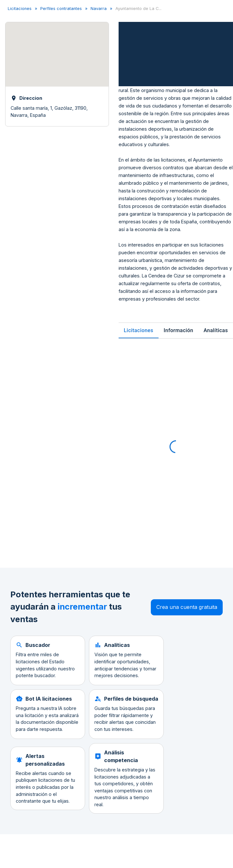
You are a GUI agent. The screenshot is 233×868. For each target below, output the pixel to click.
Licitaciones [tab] (139, 330)
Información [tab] (179, 330)
